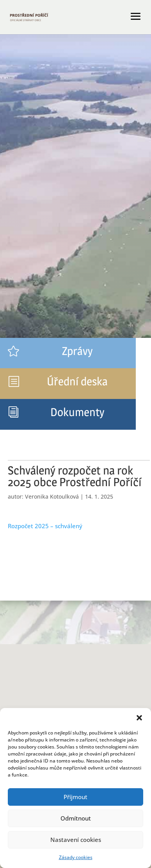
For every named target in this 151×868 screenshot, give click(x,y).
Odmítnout (76, 818)
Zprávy (77, 351)
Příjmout (75, 797)
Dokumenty (77, 412)
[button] (139, 718)
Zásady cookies (76, 857)
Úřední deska (77, 381)
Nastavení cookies (76, 840)
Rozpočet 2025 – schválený (45, 526)
